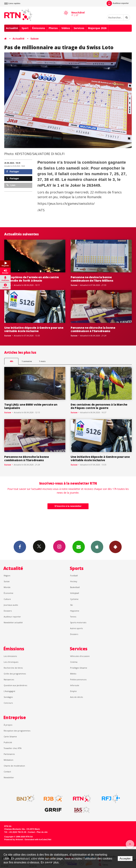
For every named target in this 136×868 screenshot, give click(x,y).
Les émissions (10, 656)
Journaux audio (11, 605)
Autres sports (76, 628)
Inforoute (75, 685)
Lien (11, 185)
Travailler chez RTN (13, 748)
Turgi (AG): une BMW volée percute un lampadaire (31, 406)
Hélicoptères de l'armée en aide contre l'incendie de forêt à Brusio (32, 279)
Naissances (9, 679)
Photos (53, 28)
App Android (115, 547)
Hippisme (75, 611)
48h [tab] (11, 361)
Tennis (73, 617)
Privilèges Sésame (79, 668)
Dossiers (8, 611)
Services (79, 28)
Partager (13, 172)
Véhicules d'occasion (80, 656)
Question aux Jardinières (15, 685)
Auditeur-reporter (118, 3)
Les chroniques (11, 662)
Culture (7, 599)
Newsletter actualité (13, 622)
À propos (8, 725)
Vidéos (66, 28)
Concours (8, 703)
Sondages (8, 697)
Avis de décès (76, 697)
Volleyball (75, 593)
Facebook (20, 547)
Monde (7, 587)
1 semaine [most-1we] (27, 361)
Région (7, 576)
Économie (8, 593)
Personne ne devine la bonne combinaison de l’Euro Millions (92, 279)
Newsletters (79, 547)
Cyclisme (74, 599)
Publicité (8, 742)
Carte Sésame (10, 736)
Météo (73, 674)
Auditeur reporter (12, 617)
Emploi (73, 691)
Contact (7, 772)
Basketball (75, 587)
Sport (25, 28)
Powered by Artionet (14, 839)
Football (74, 576)
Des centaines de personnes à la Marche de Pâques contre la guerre (99, 406)
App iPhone (97, 547)
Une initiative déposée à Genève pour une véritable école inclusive (34, 329)
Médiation (8, 760)
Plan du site (42, 832)
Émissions (39, 28)
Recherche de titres (13, 668)
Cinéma (74, 662)
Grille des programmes (15, 674)
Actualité (12, 28)
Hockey (74, 581)
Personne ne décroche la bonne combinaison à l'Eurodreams (93, 329)
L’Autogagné (9, 691)
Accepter (125, 859)
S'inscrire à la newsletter (68, 506)
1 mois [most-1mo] (42, 361)
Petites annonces (78, 679)
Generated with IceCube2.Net (38, 839)
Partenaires (9, 754)
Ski (71, 605)
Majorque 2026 (97, 28)
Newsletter (9, 777)
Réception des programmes (17, 731)
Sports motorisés (78, 622)
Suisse (35, 39)
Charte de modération (14, 766)
